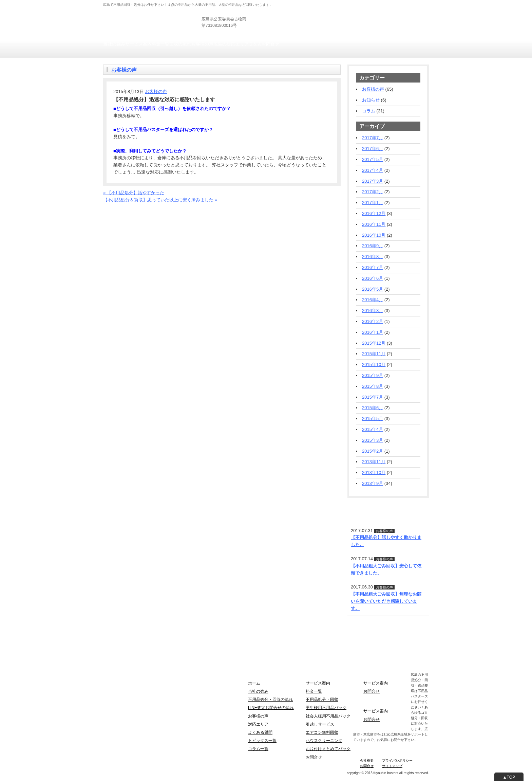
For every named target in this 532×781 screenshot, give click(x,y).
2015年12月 (374, 343)
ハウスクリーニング (324, 741)
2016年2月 (373, 321)
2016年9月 (373, 246)
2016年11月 (374, 224)
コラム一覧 (258, 749)
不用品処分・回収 (322, 700)
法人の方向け (320, 3)
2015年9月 (373, 375)
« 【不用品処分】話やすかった (134, 193)
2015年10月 (374, 365)
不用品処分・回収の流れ (270, 700)
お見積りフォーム (411, 20)
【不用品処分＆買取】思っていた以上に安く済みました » (160, 200)
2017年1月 (373, 203)
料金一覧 (160, 44)
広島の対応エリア (231, 44)
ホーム (254, 683)
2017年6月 (373, 149)
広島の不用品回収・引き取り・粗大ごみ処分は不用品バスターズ (167, 13)
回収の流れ (180, 44)
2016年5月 (373, 289)
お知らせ (371, 100)
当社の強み (114, 44)
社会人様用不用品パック (328, 716)
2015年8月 (373, 386)
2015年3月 (373, 440)
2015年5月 (373, 419)
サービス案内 (138, 44)
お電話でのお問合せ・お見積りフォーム (143, 207)
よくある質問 (260, 732)
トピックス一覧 (262, 741)
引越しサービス (320, 724)
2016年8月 (373, 257)
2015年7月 (373, 397)
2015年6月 (373, 408)
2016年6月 (373, 278)
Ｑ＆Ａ (255, 44)
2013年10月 (374, 473)
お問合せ (270, 44)
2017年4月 (373, 170)
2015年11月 (374, 354)
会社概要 (367, 760)
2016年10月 (374, 235)
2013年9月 (373, 483)
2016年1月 (373, 332)
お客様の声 (202, 44)
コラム (369, 111)
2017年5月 (373, 159)
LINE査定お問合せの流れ (271, 708)
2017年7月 (373, 138)
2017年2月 (373, 192)
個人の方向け (293, 3)
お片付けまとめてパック (328, 749)
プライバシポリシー (397, 760)
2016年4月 (373, 300)
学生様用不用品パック (326, 708)
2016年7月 (373, 267)
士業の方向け (347, 3)
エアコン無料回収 (322, 732)
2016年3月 (373, 311)
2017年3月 (373, 181)
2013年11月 (374, 462)
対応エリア (258, 724)
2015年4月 (373, 429)
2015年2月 (373, 451)
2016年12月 (374, 213)
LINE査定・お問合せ (368, 506)
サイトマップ (392, 766)
